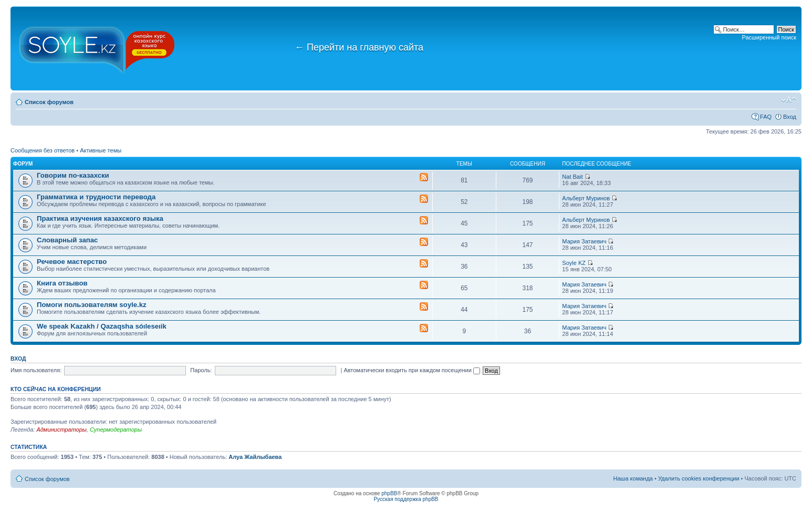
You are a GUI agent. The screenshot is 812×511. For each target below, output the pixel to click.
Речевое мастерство (72, 262)
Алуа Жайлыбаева (255, 457)
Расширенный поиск (769, 37)
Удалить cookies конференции (699, 478)
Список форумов (49, 102)
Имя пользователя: (36, 370)
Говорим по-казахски (73, 175)
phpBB (389, 493)
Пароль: (201, 370)
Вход (790, 117)
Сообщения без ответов (43, 150)
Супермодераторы (116, 430)
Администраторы (61, 430)
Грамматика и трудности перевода (96, 197)
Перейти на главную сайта (359, 47)
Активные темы (101, 150)
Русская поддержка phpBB (406, 499)
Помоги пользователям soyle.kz (92, 305)
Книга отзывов (62, 283)
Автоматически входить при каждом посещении (412, 370)
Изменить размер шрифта (789, 100)
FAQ (766, 117)
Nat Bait (572, 177)
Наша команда (633, 478)
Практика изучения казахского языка (100, 218)
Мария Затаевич (584, 241)
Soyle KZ (574, 263)
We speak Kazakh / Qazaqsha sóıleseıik (102, 326)
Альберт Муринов (586, 198)
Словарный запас (67, 240)
